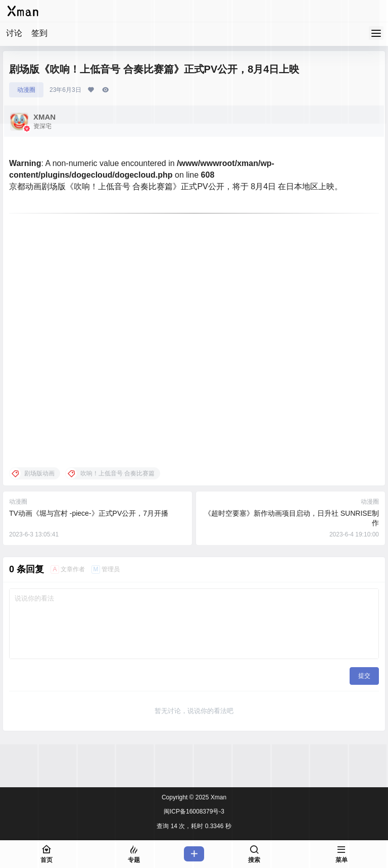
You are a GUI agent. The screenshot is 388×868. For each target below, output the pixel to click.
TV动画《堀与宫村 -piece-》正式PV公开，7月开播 (89, 513)
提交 (364, 676)
